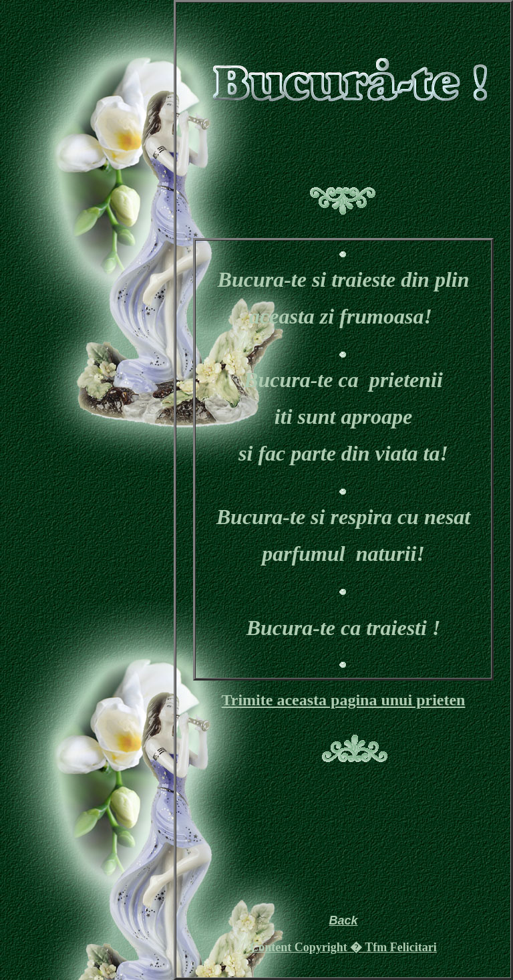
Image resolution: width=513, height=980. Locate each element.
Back (343, 921)
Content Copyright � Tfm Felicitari (343, 947)
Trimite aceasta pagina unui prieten (344, 700)
